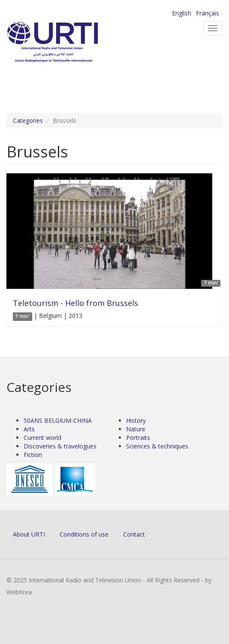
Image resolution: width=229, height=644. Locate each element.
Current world (42, 438)
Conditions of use (84, 534)
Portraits (138, 438)
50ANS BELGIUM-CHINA (58, 420)
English (182, 13)
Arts (29, 429)
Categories (28, 120)
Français (208, 13)
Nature (136, 429)
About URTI (29, 534)
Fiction (33, 455)
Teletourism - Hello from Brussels (75, 303)
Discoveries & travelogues (60, 446)
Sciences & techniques (157, 446)
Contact (134, 534)
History (136, 420)
